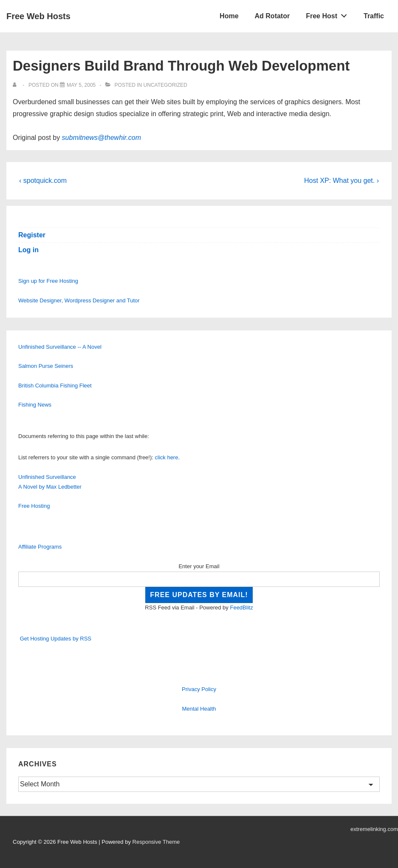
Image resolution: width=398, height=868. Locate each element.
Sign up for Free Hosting (48, 281)
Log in (28, 250)
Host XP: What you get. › (342, 181)
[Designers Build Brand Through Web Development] (81, 85)
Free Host (329, 14)
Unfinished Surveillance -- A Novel (60, 347)
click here (167, 457)
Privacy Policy (199, 689)
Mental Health (199, 709)
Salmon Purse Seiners (46, 366)
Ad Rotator (272, 16)
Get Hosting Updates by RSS (56, 639)
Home (229, 16)
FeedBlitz (241, 608)
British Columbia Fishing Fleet (55, 386)
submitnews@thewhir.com (102, 138)
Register (32, 235)
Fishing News (35, 405)
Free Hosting (34, 506)
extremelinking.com (374, 829)
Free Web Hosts (38, 16)
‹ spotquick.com (43, 181)
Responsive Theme (156, 842)
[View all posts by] (16, 85)
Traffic (374, 16)
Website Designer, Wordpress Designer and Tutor (79, 300)
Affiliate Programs (40, 547)
